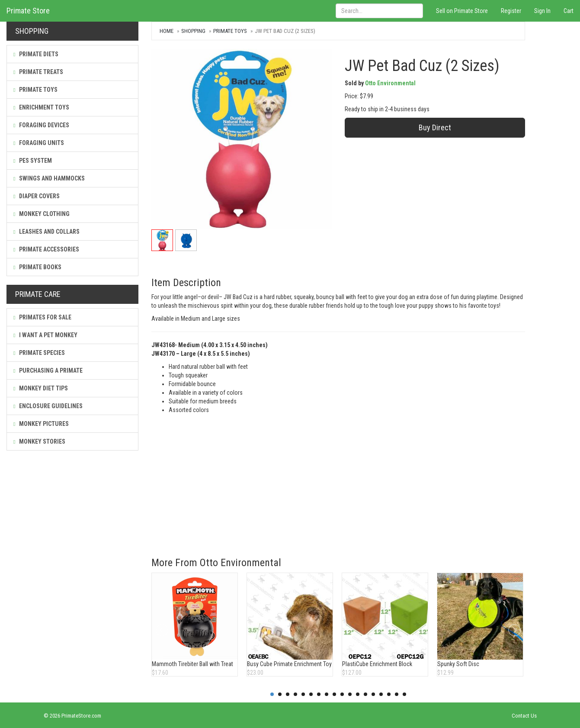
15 (381, 694)
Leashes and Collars (46, 232)
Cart (569, 11)
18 (404, 694)
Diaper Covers (37, 196)
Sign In (542, 11)
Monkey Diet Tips (41, 388)
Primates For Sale (42, 317)
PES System (33, 161)
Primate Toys (35, 90)
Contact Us (524, 716)
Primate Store (28, 11)
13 (365, 694)
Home (167, 31)
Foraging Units (39, 143)
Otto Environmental (390, 83)
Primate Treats (38, 72)
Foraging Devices (41, 125)
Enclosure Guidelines (48, 406)
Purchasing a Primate (48, 370)
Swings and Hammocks (49, 178)
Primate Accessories (46, 249)
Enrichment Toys (41, 107)
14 (373, 694)
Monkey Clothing (42, 214)
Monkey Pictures (41, 424)
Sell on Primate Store (462, 11)
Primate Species (39, 353)
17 (397, 694)
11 (350, 694)
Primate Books (37, 267)
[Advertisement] (338, 479)
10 (342, 694)
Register (511, 11)
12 (358, 694)
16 (389, 694)
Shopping (193, 31)
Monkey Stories (39, 441)
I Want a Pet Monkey (45, 335)
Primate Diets (36, 54)
